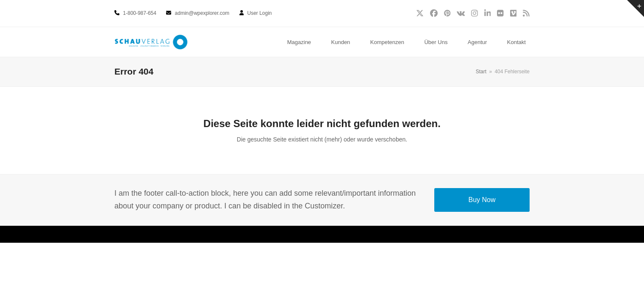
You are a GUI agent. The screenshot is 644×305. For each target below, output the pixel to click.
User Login (260, 13)
